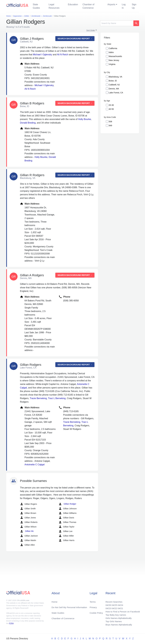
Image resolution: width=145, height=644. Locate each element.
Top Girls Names (113, 621)
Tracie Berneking (38, 398)
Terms (93, 601)
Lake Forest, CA (116, 93)
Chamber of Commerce (89, 6)
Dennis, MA (114, 89)
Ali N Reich (63, 55)
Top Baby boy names (115, 614)
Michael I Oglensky (43, 55)
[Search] (117, 23)
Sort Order (91, 30)
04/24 (120, 604)
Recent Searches (113, 601)
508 (110, 122)
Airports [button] (111, 4)
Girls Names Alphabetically (118, 618)
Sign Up (134, 6)
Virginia (112, 64)
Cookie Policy (96, 612)
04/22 (113, 607)
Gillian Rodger (67, 504)
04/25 (113, 604)
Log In (124, 6)
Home (55, 601)
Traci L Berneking (57, 398)
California (113, 48)
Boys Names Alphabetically (118, 624)
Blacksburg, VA (115, 77)
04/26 (107, 604)
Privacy (93, 606)
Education (73, 4)
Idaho (111, 52)
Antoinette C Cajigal (34, 465)
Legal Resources (54, 6)
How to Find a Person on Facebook (122, 611)
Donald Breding (28, 123)
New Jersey (114, 60)
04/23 (107, 607)
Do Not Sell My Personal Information (70, 606)
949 (110, 126)
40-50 (111, 109)
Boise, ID (113, 81)
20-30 (111, 105)
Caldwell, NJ (114, 85)
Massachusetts (115, 56)
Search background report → (75, 39)
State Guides (36, 6)
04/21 (120, 607)
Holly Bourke (85, 119)
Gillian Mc (27, 531)
